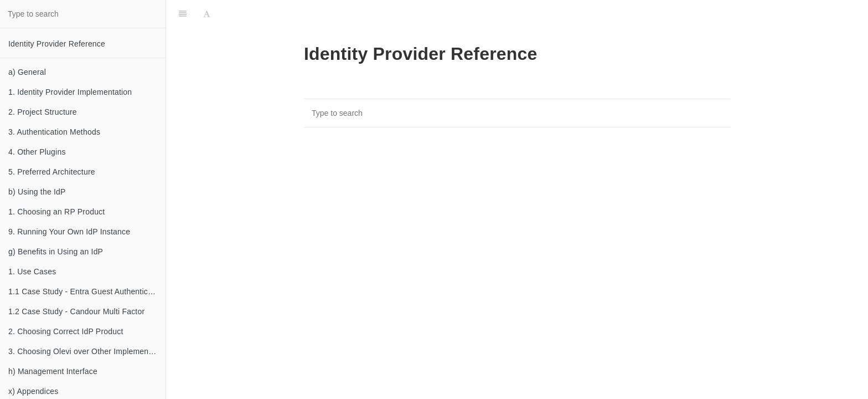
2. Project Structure (43, 112)
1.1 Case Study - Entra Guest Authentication (87, 291)
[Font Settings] (207, 14)
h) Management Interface (53, 371)
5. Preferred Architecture (52, 172)
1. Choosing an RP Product (56, 212)
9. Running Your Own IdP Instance (69, 232)
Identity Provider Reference (57, 44)
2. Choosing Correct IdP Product (66, 331)
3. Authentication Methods (54, 132)
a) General (27, 72)
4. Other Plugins (37, 152)
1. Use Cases (32, 272)
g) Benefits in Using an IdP (56, 252)
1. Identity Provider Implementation (70, 92)
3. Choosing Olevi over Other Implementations (87, 351)
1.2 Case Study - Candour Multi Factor (76, 311)
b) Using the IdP (37, 192)
